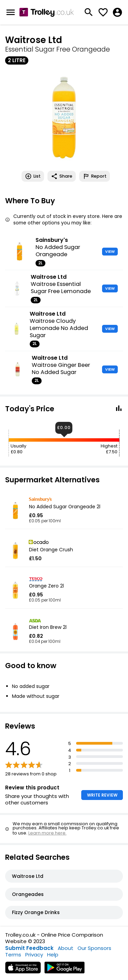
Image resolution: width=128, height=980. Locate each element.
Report (95, 176)
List (33, 176)
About (66, 948)
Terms (13, 955)
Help (53, 955)
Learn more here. (47, 833)
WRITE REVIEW (102, 795)
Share (62, 176)
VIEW (110, 251)
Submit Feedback (29, 948)
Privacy (34, 955)
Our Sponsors (94, 948)
